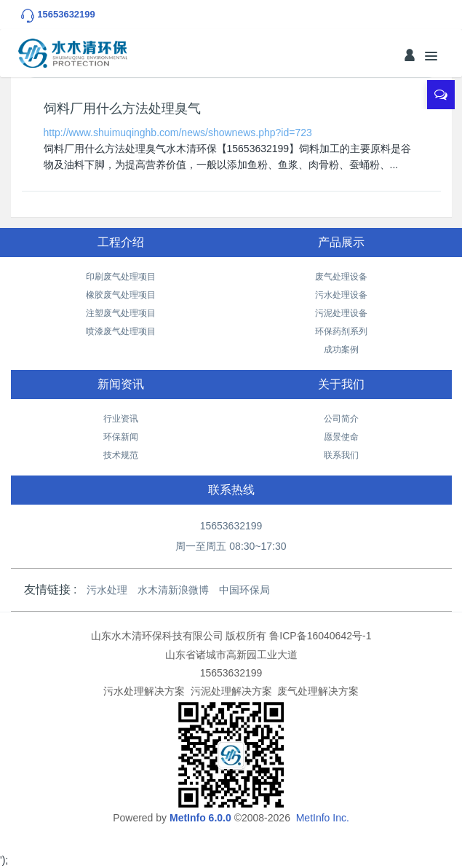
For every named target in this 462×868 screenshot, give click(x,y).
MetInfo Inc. (323, 818)
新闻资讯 (121, 384)
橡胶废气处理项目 (121, 295)
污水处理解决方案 (144, 691)
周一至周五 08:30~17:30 (231, 546)
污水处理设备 (341, 295)
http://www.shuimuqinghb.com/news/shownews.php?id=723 (178, 133)
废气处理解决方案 (318, 691)
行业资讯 (121, 419)
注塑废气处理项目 (121, 313)
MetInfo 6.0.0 (200, 818)
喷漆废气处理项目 (121, 331)
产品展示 (341, 242)
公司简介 (341, 419)
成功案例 (341, 350)
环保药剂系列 (341, 331)
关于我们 (341, 384)
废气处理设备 (341, 277)
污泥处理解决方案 (231, 691)
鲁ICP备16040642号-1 (320, 636)
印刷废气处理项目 (121, 277)
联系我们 (341, 455)
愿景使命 (341, 437)
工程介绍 (121, 242)
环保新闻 (121, 437)
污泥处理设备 (341, 313)
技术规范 (121, 455)
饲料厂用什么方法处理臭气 (122, 108)
